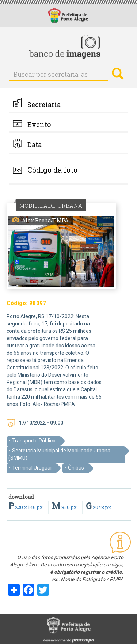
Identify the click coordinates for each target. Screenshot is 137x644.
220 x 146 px (26, 507)
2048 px (98, 507)
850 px (65, 507)
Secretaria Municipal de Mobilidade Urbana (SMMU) (59, 454)
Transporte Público (34, 441)
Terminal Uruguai (32, 468)
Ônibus (76, 468)
